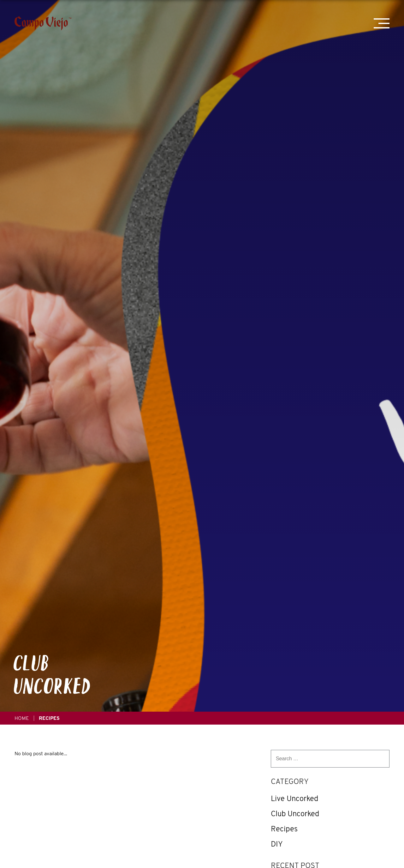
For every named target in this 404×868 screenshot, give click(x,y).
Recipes (284, 829)
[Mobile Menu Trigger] (382, 23)
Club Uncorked (295, 814)
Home (22, 718)
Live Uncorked (294, 799)
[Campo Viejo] (43, 23)
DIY (277, 844)
